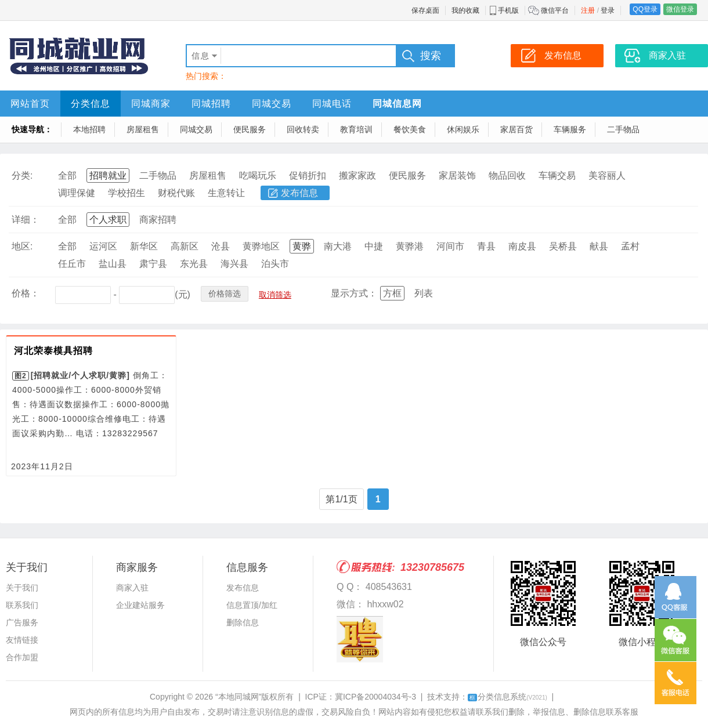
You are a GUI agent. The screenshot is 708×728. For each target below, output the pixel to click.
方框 (392, 293)
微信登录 (680, 9)
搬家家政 (357, 175)
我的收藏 (465, 10)
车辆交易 (557, 175)
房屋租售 (143, 129)
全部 (67, 175)
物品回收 (507, 175)
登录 (608, 10)
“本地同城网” (238, 697)
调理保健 (77, 193)
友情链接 (22, 640)
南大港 (338, 246)
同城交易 (272, 104)
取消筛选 (275, 295)
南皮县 (522, 246)
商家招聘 (158, 220)
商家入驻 (132, 588)
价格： (26, 293)
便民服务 (250, 129)
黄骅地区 (261, 246)
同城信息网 (397, 104)
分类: (22, 175)
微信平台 (555, 10)
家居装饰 (457, 175)
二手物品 (623, 129)
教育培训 (356, 129)
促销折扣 (308, 175)
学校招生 (127, 193)
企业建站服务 (140, 605)
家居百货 (516, 129)
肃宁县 (153, 264)
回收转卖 (303, 129)
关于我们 (22, 588)
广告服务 (22, 622)
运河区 (103, 246)
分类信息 (91, 104)
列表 (424, 293)
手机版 (508, 10)
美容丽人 (607, 175)
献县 (599, 246)
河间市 (450, 246)
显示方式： (354, 293)
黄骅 (302, 246)
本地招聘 (89, 129)
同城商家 (151, 104)
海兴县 (234, 264)
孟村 (630, 246)
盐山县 (113, 264)
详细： (26, 220)
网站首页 (30, 104)
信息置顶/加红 (252, 605)
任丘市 (72, 264)
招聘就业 (108, 175)
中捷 (374, 246)
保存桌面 (425, 10)
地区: (22, 246)
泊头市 (275, 264)
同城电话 (332, 104)
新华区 (144, 246)
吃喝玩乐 (258, 175)
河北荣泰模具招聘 (53, 351)
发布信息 (299, 193)
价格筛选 (225, 294)
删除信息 (243, 622)
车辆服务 (570, 129)
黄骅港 (410, 246)
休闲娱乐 (463, 129)
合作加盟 (22, 657)
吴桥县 (563, 246)
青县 (486, 246)
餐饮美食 (410, 129)
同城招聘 (211, 104)
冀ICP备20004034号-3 (375, 697)
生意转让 (226, 193)
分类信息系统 (507, 697)
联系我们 (22, 605)
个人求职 (108, 220)
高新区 (185, 246)
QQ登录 (645, 9)
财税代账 (176, 193)
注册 (588, 10)
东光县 (194, 264)
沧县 (221, 246)
